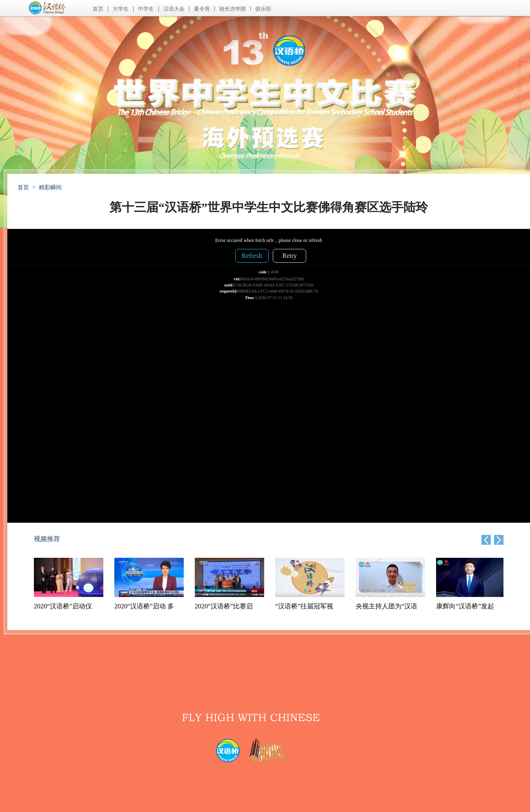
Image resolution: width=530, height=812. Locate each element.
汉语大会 (174, 9)
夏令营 (202, 9)
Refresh (252, 256)
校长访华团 (233, 9)
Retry (289, 256)
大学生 (121, 9)
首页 (98, 9)
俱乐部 (263, 9)
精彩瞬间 (50, 187)
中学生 (146, 9)
